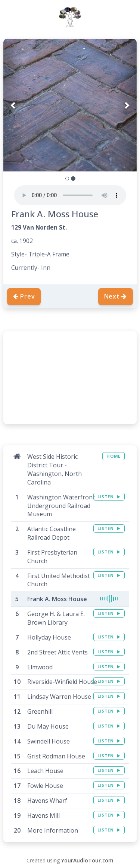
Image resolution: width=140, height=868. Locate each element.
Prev (24, 296)
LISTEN (109, 497)
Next (116, 296)
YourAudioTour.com (87, 860)
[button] (13, 105)
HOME (113, 456)
